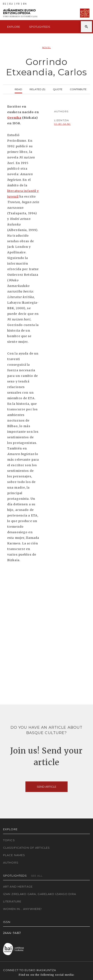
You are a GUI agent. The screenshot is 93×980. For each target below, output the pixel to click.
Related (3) (37, 89)
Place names (14, 855)
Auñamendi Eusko (20, 13)
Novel (46, 47)
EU (11, 4)
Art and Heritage (18, 887)
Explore (14, 27)
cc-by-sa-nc (62, 124)
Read (18, 89)
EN (25, 4)
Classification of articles (26, 848)
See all (37, 876)
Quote (58, 89)
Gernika (14, 118)
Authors (11, 863)
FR (18, 4)
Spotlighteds (40, 27)
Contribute (78, 89)
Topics (9, 840)
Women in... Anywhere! (23, 909)
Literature (12, 901)
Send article (46, 787)
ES (5, 4)
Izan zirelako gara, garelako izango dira (40, 894)
